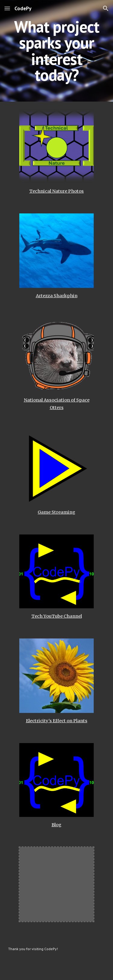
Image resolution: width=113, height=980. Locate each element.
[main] (57, 51)
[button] (7, 8)
